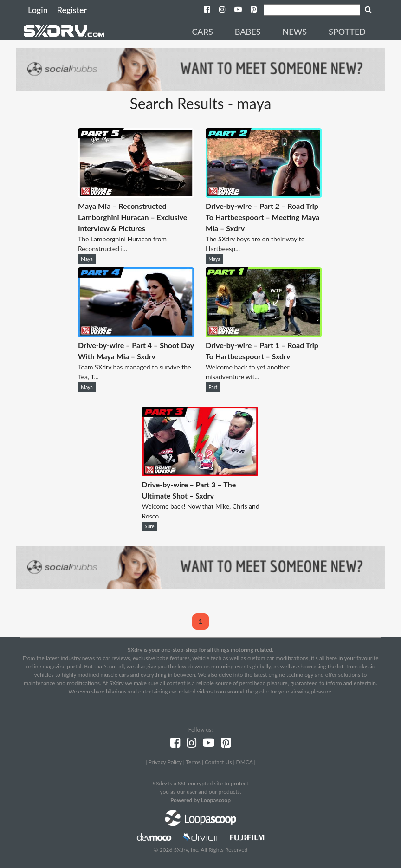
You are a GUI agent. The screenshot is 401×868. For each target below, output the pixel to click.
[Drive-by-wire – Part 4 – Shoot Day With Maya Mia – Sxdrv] (136, 334)
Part (213, 387)
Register (72, 10)
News (294, 32)
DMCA (245, 762)
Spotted (347, 32)
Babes (248, 32)
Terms (193, 762)
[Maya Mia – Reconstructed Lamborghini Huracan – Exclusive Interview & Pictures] (136, 195)
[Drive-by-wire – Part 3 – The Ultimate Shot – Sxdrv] (200, 473)
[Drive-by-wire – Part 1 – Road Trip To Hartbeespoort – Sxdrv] (264, 334)
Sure (150, 526)
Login (38, 10)
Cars (202, 32)
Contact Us (218, 762)
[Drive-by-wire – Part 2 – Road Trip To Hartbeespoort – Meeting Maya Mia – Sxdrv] (264, 195)
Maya (87, 259)
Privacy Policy (165, 762)
